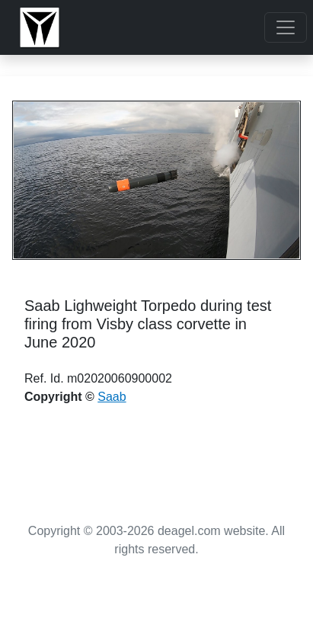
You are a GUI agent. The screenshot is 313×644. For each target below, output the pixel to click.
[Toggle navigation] (286, 27)
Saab (112, 397)
